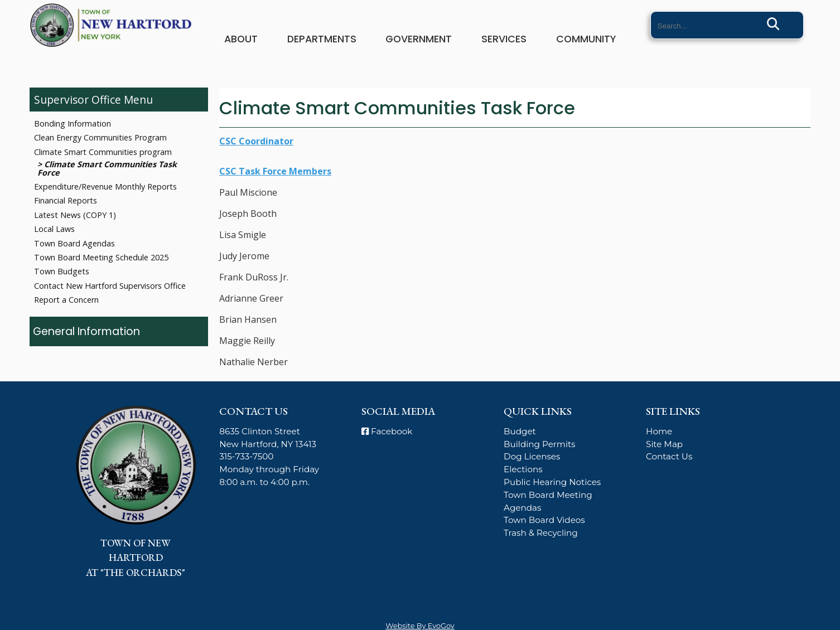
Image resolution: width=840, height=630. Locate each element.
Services (504, 39)
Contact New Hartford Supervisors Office (110, 286)
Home (659, 431)
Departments (322, 39)
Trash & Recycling (541, 533)
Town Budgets (62, 271)
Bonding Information (73, 123)
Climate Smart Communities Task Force (107, 168)
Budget (520, 431)
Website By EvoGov (420, 626)
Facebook (387, 431)
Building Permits (539, 444)
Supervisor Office (78, 100)
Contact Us (669, 456)
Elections (523, 469)
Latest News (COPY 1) (75, 215)
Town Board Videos (544, 520)
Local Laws (54, 229)
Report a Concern (66, 300)
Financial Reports (66, 200)
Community (586, 39)
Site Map (664, 444)
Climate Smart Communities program (103, 152)
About (241, 39)
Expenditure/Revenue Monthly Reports (105, 186)
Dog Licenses (532, 456)
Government (419, 39)
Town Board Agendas (74, 243)
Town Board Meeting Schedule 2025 (101, 257)
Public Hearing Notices (552, 482)
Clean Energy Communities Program (100, 137)
